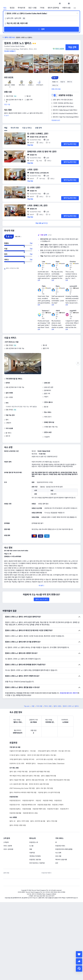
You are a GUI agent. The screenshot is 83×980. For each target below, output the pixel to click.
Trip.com (27, 692)
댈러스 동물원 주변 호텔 (49, 761)
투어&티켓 (21, 8)
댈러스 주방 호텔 (52, 807)
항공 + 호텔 (32, 8)
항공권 (12, 8)
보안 (57, 848)
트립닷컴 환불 (27, 794)
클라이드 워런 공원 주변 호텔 (35, 765)
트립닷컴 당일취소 (15, 794)
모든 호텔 (58, 842)
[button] (64, 3)
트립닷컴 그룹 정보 (35, 845)
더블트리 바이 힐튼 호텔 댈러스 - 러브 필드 (23, 736)
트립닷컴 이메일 (48, 786)
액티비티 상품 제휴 (61, 845)
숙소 (5, 8)
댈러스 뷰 (12, 807)
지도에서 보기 (56, 120)
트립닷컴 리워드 (60, 831)
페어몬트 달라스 (31, 749)
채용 (31, 835)
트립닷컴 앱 (58, 786)
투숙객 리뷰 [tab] (15, 128)
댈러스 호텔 (57, 692)
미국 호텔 (39, 692)
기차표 (42, 8)
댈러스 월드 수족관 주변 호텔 (18, 757)
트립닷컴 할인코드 (15, 786)
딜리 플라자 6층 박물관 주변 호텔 (39, 757)
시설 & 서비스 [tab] (27, 128)
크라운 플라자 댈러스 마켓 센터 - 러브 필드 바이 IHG (54, 736)
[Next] (78, 363)
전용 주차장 (9, 345)
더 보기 (6, 116)
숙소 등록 (58, 838)
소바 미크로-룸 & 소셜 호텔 (44, 745)
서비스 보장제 (8, 831)
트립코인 (38, 786)
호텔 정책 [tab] (39, 128)
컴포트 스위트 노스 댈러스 (18, 43)
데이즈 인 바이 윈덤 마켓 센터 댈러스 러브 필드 (42, 741)
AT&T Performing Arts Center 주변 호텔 (22, 774)
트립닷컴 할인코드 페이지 (69, 678)
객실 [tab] (6, 128)
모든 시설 (7, 105)
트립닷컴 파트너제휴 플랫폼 (64, 835)
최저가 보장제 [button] (60, 49)
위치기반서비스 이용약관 (37, 848)
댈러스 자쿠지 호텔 (23, 807)
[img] (19, 64)
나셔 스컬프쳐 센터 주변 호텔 (18, 770)
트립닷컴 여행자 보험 (39, 794)
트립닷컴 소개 (34, 828)
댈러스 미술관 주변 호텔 (17, 765)
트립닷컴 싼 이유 (15, 790)
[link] (60, 3)
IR (56, 828)
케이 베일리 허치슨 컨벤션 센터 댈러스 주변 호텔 (25, 761)
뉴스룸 (31, 831)
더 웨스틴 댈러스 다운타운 (18, 741)
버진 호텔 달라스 (60, 745)
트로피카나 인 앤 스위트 (17, 749)
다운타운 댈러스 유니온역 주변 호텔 (49, 778)
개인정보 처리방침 (35, 842)
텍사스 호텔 (48, 692)
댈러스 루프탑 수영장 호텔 (18, 811)
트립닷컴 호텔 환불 (15, 798)
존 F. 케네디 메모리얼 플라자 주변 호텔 (57, 765)
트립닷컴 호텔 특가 (28, 786)
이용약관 (32, 838)
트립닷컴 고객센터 (58, 790)
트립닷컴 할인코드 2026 (30, 798)
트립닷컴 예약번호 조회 (29, 790)
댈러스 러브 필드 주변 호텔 (45, 774)
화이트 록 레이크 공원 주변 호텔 (39, 770)
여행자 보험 (66, 8)
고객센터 (6, 828)
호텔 (33, 692)
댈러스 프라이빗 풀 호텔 (38, 807)
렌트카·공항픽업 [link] (53, 8)
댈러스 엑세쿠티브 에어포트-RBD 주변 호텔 (23, 778)
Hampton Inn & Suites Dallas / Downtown (51, 749)
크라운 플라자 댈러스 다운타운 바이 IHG (22, 745)
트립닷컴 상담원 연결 (44, 790)
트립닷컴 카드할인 (53, 794)
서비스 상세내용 (8, 835)
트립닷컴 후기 (64, 794)
